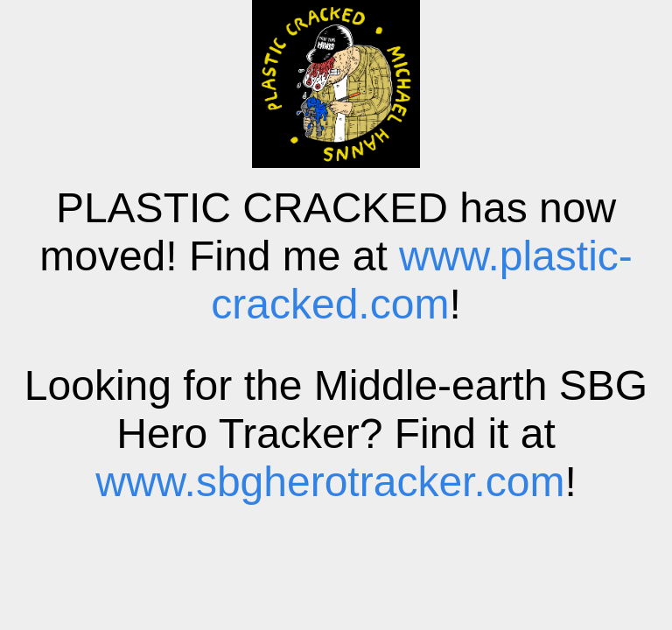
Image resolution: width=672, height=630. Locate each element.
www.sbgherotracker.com (330, 482)
